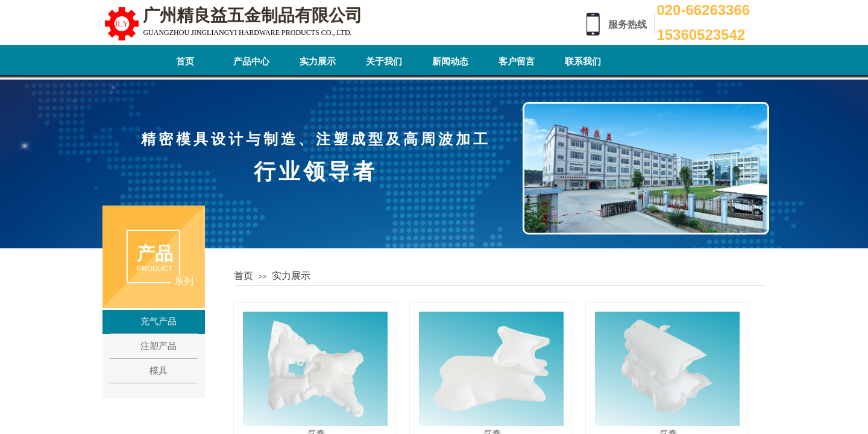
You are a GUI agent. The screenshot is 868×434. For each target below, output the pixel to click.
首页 (185, 61)
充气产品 (159, 321)
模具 (159, 371)
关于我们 (384, 61)
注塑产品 (159, 346)
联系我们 (583, 61)
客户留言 (517, 61)
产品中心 (251, 61)
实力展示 (318, 61)
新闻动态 (450, 61)
